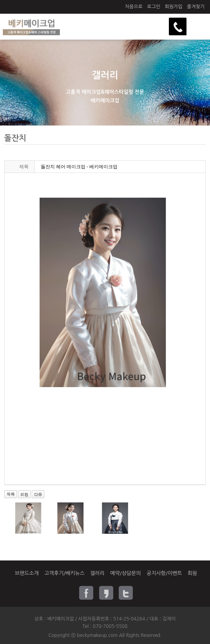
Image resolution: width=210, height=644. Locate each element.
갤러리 (97, 573)
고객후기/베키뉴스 (64, 573)
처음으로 (134, 7)
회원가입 (173, 7)
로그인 (154, 7)
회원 (192, 573)
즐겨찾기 (196, 7)
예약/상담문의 (125, 573)
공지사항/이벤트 (164, 573)
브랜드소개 (27, 573)
